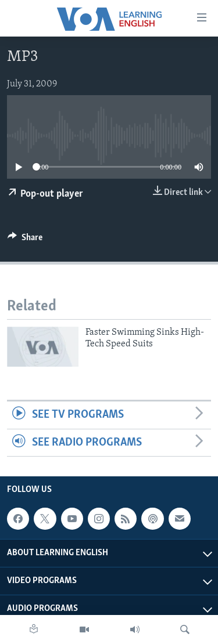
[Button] (25, 240)
